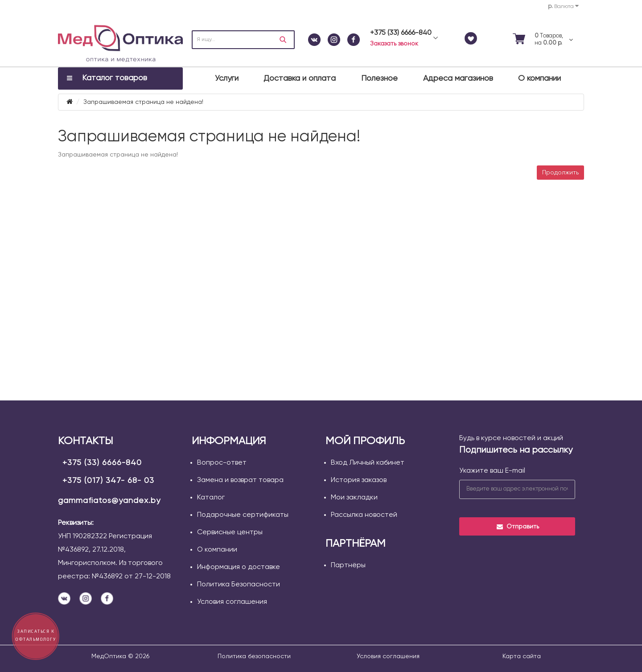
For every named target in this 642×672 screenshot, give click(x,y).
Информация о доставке (239, 567)
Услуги (227, 78)
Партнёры (348, 565)
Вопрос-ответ (222, 463)
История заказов (359, 480)
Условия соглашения (232, 602)
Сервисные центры (230, 532)
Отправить (517, 527)
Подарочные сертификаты (243, 515)
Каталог (211, 498)
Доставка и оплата (300, 78)
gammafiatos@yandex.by (109, 501)
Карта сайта (522, 656)
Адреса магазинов (458, 78)
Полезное (379, 78)
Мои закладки (354, 498)
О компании (539, 78)
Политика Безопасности (239, 585)
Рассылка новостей (364, 515)
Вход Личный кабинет (368, 463)
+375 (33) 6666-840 (102, 463)
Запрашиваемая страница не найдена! (143, 102)
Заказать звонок (394, 44)
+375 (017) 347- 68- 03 (108, 481)
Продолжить (560, 173)
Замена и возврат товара (240, 480)
